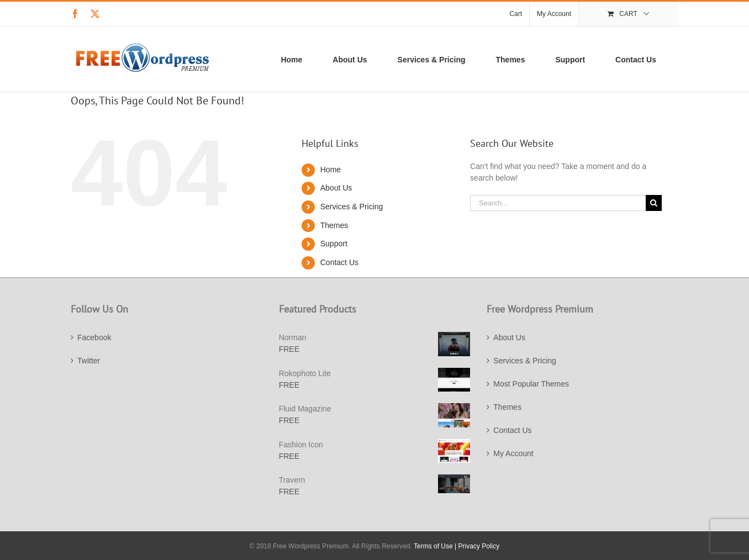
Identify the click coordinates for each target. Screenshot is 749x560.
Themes (334, 225)
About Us (336, 188)
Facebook (94, 337)
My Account (513, 453)
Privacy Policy (479, 546)
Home (331, 170)
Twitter (89, 361)
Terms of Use (433, 546)
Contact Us (339, 262)
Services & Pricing (352, 207)
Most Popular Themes (531, 384)
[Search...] (558, 203)
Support (334, 244)
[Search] (654, 203)
